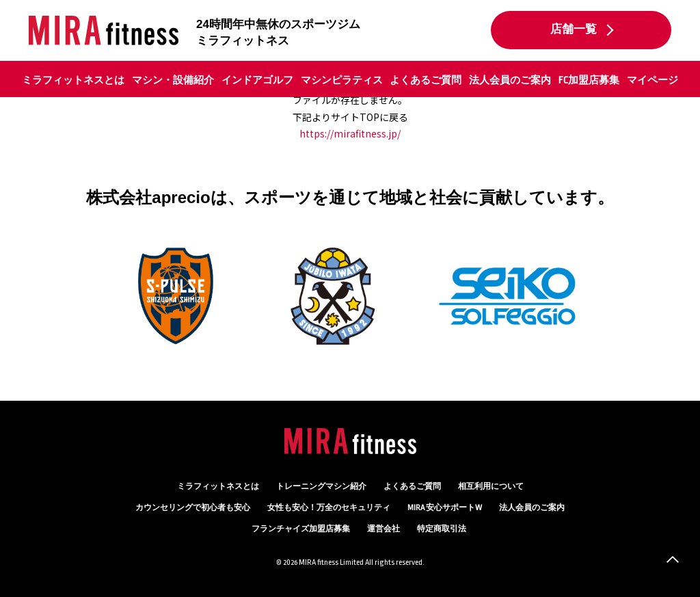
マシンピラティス (342, 80)
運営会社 (383, 529)
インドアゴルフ (257, 80)
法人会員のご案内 (510, 80)
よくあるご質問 (426, 80)
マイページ (652, 80)
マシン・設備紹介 (173, 80)
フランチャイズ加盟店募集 (301, 529)
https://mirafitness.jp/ (350, 133)
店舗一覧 (574, 29)
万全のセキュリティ (329, 508)
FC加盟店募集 (589, 80)
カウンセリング (193, 508)
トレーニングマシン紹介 (321, 487)
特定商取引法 (442, 529)
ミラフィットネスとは (73, 80)
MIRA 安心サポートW (445, 508)
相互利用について (491, 487)
